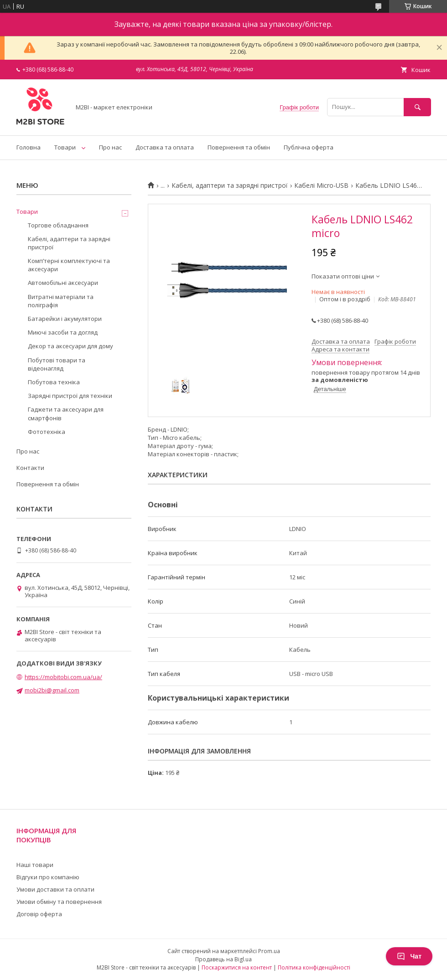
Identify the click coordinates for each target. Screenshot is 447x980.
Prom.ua (269, 951)
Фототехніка (47, 432)
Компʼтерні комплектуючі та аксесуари (69, 265)
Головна (29, 147)
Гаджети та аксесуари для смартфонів (66, 413)
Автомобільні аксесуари (63, 283)
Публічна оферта (309, 147)
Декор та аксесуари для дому (70, 346)
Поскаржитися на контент (237, 967)
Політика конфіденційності (314, 967)
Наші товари (35, 865)
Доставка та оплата (165, 147)
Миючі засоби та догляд (63, 332)
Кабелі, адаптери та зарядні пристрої (230, 186)
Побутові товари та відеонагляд (57, 364)
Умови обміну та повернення (59, 902)
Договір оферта (39, 914)
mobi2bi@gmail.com (52, 690)
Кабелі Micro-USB (321, 186)
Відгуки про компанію (48, 877)
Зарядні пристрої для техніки (70, 396)
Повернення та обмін (239, 147)
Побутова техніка (54, 382)
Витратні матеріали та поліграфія (61, 301)
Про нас (110, 147)
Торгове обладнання (58, 225)
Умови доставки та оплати (55, 889)
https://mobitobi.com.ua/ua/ (63, 677)
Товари (65, 147)
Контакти (30, 468)
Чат (409, 956)
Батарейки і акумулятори (65, 319)
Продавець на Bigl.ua (223, 959)
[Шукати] (417, 107)
